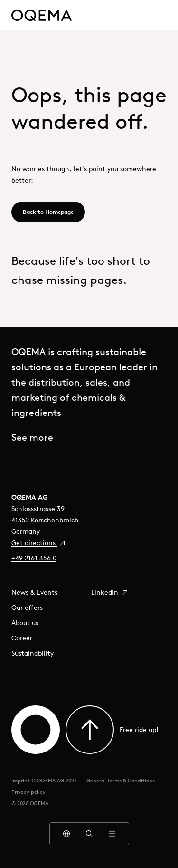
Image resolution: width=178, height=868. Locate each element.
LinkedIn (110, 592)
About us (25, 623)
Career (22, 638)
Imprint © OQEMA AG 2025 (44, 781)
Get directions (39, 543)
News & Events (34, 592)
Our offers (27, 608)
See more (32, 437)
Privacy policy (28, 792)
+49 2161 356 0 (34, 558)
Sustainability (33, 653)
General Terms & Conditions (121, 781)
